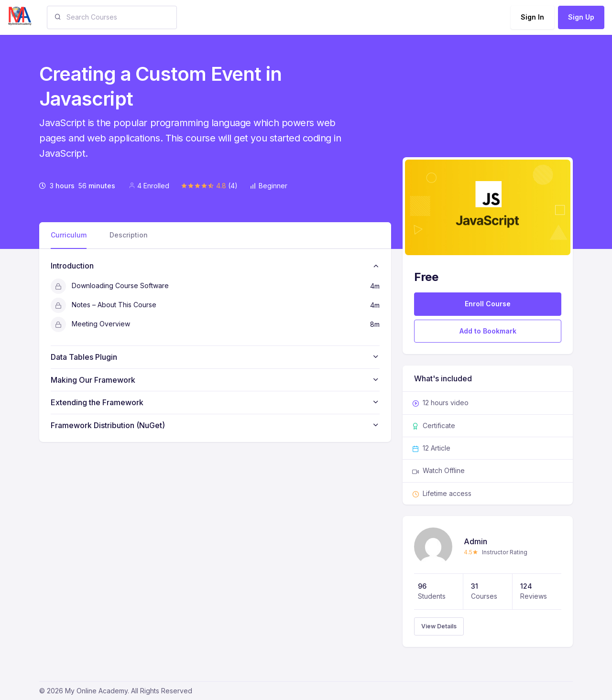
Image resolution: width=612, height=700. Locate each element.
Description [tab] (129, 235)
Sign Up (581, 17)
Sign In (532, 17)
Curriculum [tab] (69, 235)
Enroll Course (488, 304)
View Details (439, 626)
